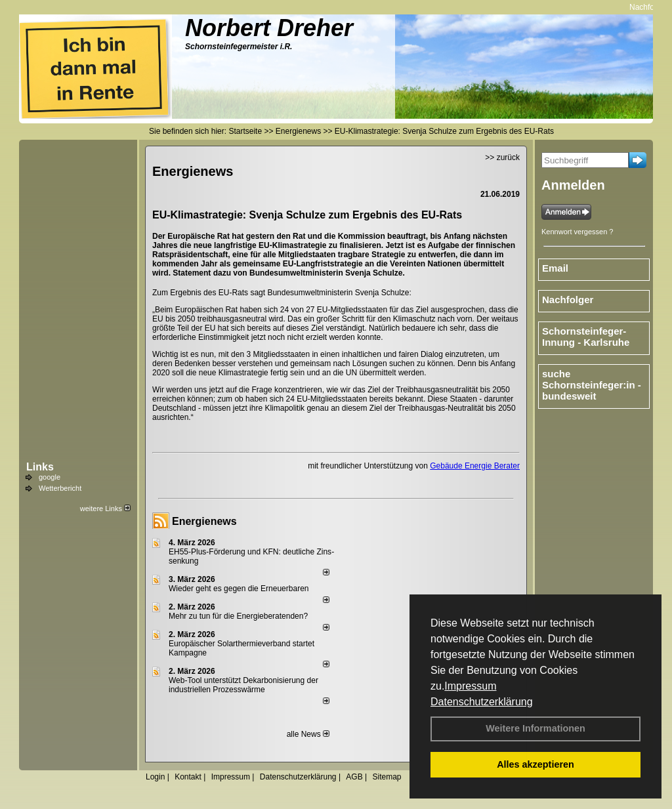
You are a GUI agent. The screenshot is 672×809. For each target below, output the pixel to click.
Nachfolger (652, 7)
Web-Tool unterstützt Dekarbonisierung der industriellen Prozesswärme (243, 685)
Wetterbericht (60, 488)
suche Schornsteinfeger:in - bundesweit (592, 385)
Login (155, 777)
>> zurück (502, 157)
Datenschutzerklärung (482, 702)
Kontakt (188, 777)
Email (555, 268)
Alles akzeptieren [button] (535, 764)
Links (40, 467)
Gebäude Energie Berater (475, 466)
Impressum (470, 686)
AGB (354, 777)
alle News (308, 734)
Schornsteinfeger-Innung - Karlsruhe (586, 337)
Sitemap (387, 777)
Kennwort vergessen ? (577, 232)
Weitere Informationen (535, 728)
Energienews (204, 521)
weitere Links (105, 508)
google (50, 477)
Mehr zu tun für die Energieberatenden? (238, 616)
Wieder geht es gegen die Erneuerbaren (239, 589)
